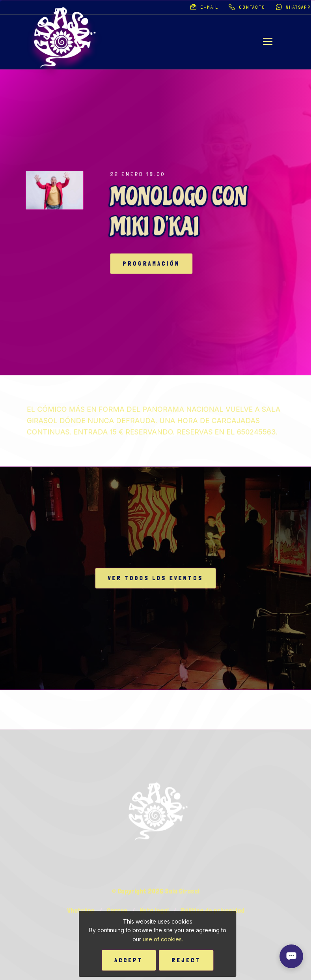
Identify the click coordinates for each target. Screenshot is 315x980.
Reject (186, 960)
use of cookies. (163, 939)
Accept (129, 960)
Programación (158, 264)
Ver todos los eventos (156, 578)
